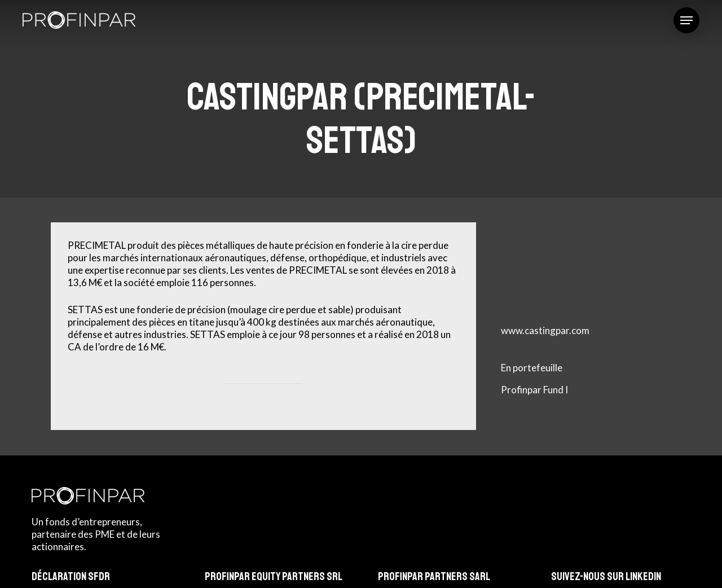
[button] (686, 20)
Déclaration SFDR (71, 576)
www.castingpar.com (545, 330)
